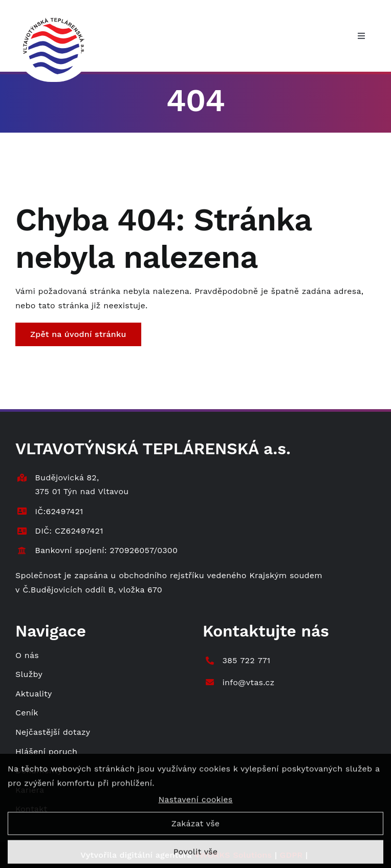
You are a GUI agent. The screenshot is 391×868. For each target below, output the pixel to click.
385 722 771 (246, 660)
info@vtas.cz (248, 682)
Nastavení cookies (195, 803)
